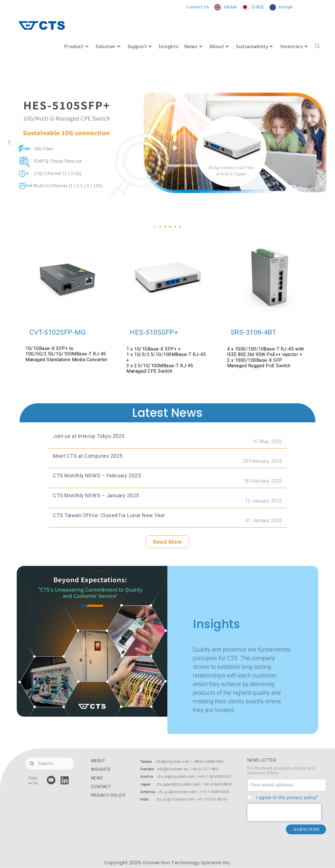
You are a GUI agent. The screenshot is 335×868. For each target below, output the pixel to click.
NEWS (97, 778)
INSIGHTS (101, 769)
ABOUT (98, 761)
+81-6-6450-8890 (218, 784)
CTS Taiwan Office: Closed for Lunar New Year (109, 515)
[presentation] (284, 812)
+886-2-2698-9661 (209, 762)
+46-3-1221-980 (204, 769)
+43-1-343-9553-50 (215, 777)
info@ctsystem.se (172, 769)
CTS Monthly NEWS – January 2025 (96, 495)
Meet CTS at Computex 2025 (88, 456)
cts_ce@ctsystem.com (176, 777)
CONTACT (101, 787)
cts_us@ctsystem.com (177, 792)
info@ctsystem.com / (174, 762)
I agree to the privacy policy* (287, 798)
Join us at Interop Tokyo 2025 (89, 436)
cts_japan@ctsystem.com (179, 784)
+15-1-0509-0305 (215, 792)
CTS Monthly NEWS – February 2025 (97, 476)
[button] (155, 227)
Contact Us (198, 7)
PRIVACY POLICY (108, 795)
